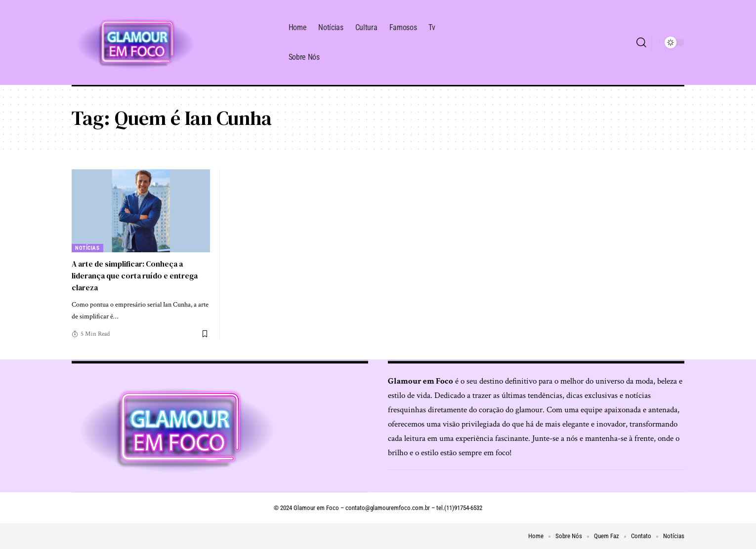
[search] (641, 42)
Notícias (88, 248)
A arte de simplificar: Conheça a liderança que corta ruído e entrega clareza (138, 275)
